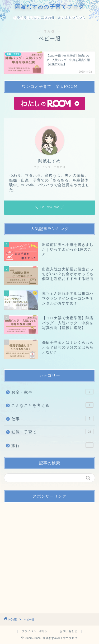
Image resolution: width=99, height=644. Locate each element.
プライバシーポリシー (36, 631)
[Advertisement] (49, 556)
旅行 (52, 445)
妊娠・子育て (52, 432)
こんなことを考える (52, 405)
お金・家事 (52, 392)
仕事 (52, 418)
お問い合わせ (69, 631)
